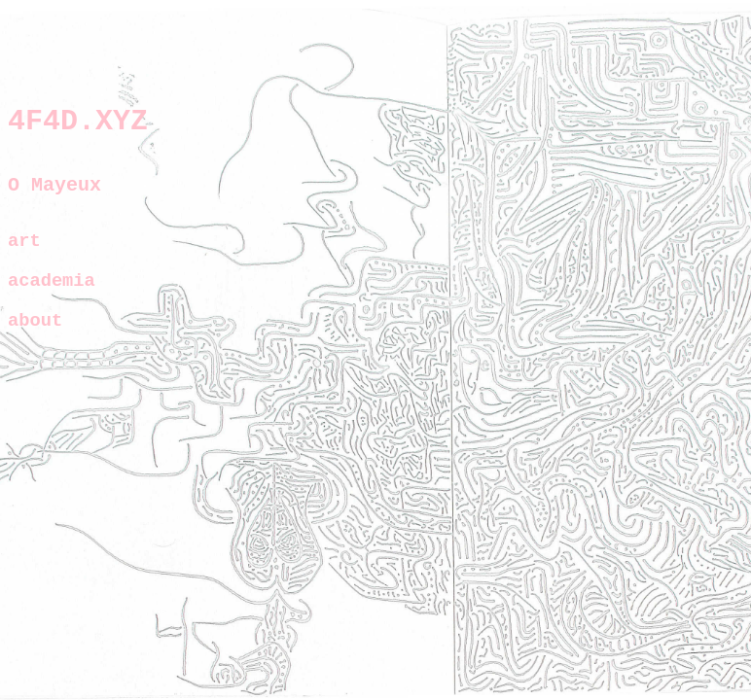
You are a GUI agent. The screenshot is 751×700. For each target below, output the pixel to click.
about (35, 339)
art (24, 253)
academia (52, 296)
